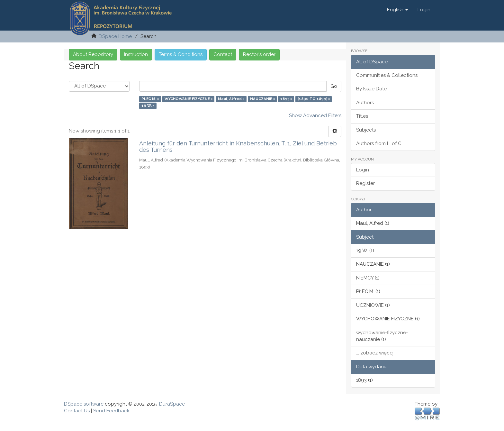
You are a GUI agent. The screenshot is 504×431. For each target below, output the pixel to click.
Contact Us (77, 411)
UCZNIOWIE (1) (373, 305)
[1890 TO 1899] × (314, 99)
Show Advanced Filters (315, 115)
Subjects (366, 130)
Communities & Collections (387, 75)
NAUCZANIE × (262, 99)
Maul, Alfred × (231, 99)
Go (334, 86)
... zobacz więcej (375, 353)
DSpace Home (115, 36)
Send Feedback (111, 411)
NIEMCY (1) (368, 278)
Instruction (136, 54)
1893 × (286, 99)
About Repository (93, 54)
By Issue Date (371, 89)
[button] (397, 10)
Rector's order (259, 54)
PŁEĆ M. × (150, 99)
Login (363, 170)
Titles (362, 116)
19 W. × (148, 106)
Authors (365, 103)
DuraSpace (172, 404)
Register (365, 183)
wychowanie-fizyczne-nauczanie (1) (382, 336)
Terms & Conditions (181, 54)
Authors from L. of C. (379, 143)
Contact (223, 54)
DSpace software (84, 404)
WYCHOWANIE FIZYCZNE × (189, 99)
